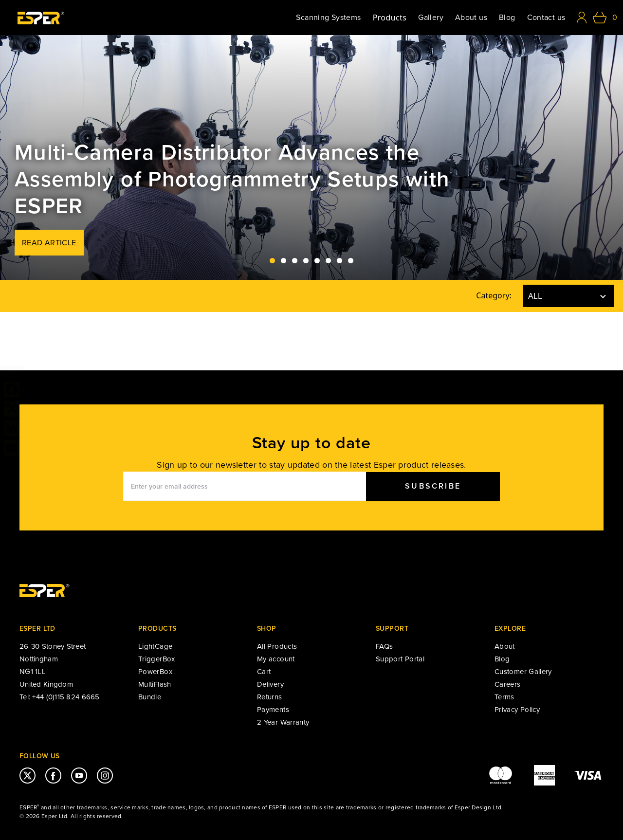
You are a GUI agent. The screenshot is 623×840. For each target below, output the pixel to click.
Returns (270, 697)
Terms (504, 697)
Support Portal (400, 659)
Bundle (150, 697)
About (505, 646)
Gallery (431, 18)
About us (471, 18)
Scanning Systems (328, 18)
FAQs (384, 646)
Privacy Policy (517, 710)
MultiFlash (155, 684)
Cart (264, 672)
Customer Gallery (523, 672)
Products (390, 18)
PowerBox (155, 672)
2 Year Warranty (283, 722)
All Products (277, 646)
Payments (273, 710)
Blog (507, 18)
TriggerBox (157, 659)
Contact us (546, 18)
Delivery (270, 684)
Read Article (49, 243)
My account (276, 659)
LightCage (155, 646)
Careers (508, 684)
